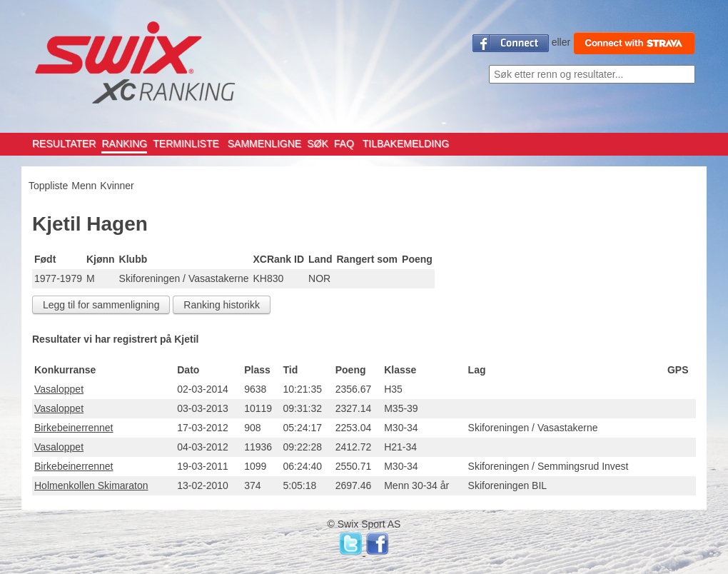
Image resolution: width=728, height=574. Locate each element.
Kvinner (117, 186)
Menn (84, 186)
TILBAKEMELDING (406, 143)
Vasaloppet (59, 389)
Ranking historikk (222, 305)
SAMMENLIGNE (264, 143)
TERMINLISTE (186, 143)
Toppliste (48, 186)
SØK (318, 143)
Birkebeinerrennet (74, 428)
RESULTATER (64, 143)
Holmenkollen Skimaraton (91, 485)
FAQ (344, 143)
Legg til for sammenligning (101, 305)
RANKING (124, 143)
